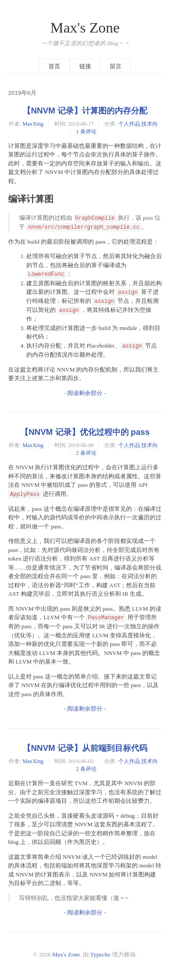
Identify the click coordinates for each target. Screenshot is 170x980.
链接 (85, 66)
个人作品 (129, 124)
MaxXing (33, 124)
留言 (116, 66)
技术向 (150, 124)
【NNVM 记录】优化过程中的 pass (85, 432)
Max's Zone (85, 28)
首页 (54, 66)
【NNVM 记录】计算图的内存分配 (85, 111)
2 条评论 (86, 453)
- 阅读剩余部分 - (85, 393)
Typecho (100, 954)
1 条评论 (86, 132)
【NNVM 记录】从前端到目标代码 (85, 748)
